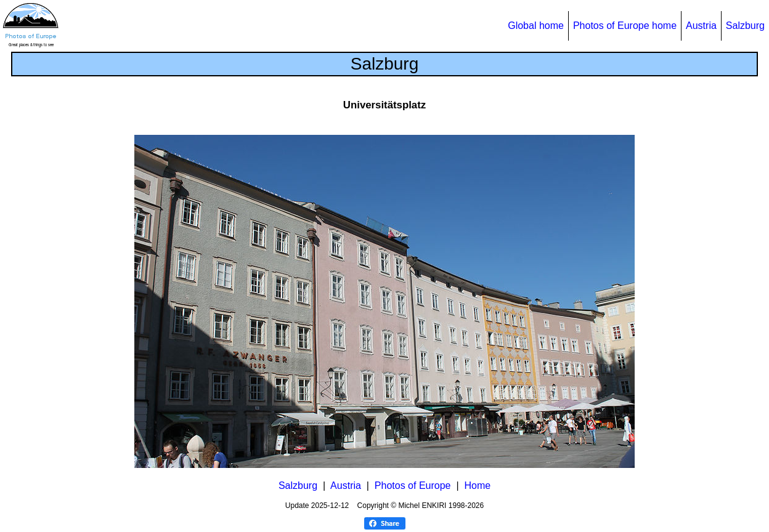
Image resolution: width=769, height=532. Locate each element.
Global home (536, 26)
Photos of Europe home (625, 26)
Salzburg (745, 26)
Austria (701, 26)
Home (477, 486)
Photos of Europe (413, 486)
